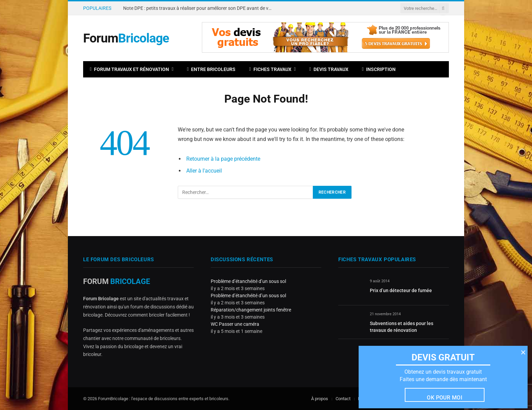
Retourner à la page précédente (223, 159)
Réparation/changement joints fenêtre (251, 310)
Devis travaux (329, 69)
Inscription (379, 69)
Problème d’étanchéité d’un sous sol (248, 281)
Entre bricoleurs (211, 69)
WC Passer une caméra (235, 324)
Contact (343, 399)
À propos (320, 399)
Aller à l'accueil (204, 171)
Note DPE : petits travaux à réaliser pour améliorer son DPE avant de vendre (199, 8)
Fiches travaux (270, 69)
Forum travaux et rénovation (129, 69)
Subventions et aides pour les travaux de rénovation (402, 327)
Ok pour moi (445, 398)
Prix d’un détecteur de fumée (401, 290)
